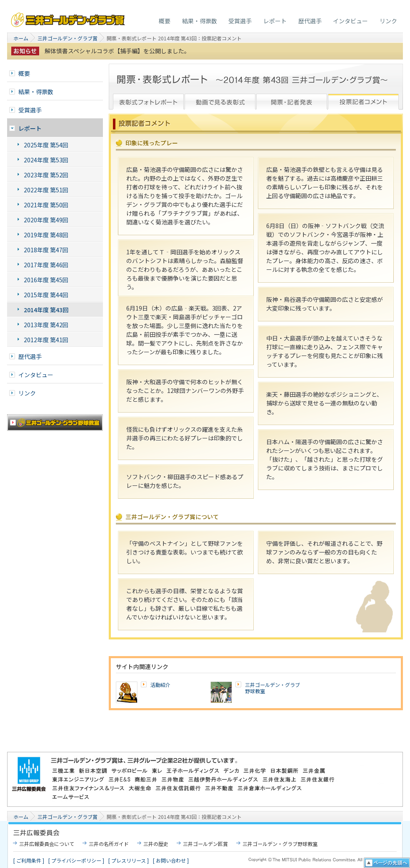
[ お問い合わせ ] (171, 860)
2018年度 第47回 (46, 250)
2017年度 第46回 (46, 265)
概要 (165, 21)
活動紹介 (160, 685)
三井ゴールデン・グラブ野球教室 (272, 688)
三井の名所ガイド (109, 844)
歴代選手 (310, 21)
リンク (388, 21)
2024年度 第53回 (46, 160)
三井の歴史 (156, 844)
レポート (275, 21)
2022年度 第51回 (46, 190)
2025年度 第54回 (46, 145)
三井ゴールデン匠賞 (205, 844)
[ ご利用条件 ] (29, 860)
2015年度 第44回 (46, 295)
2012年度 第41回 (46, 340)
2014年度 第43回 (46, 310)
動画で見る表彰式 (220, 101)
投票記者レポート (363, 101)
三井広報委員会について (47, 844)
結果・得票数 (200, 21)
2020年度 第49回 (46, 220)
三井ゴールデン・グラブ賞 (69, 18)
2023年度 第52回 (46, 175)
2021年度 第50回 (46, 205)
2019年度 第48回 (46, 235)
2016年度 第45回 (46, 280)
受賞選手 (240, 21)
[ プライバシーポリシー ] (76, 860)
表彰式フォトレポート (148, 101)
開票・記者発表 (292, 101)
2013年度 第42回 (46, 325)
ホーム (21, 38)
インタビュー (350, 21)
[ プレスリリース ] (129, 860)
